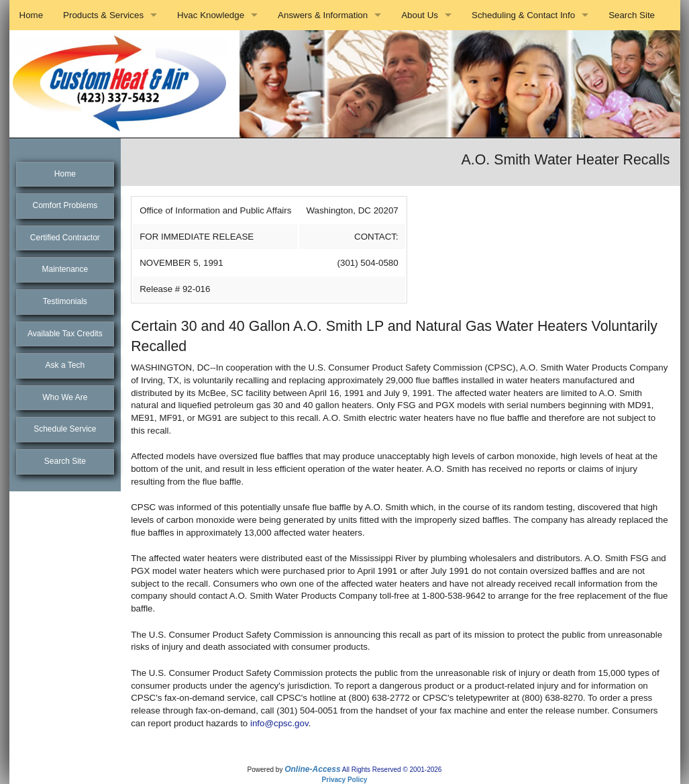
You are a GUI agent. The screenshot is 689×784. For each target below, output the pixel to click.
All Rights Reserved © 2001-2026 (392, 770)
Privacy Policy (345, 780)
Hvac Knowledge (211, 15)
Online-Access (312, 769)
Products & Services (103, 15)
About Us (420, 15)
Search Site (632, 15)
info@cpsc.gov (279, 723)
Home (32, 15)
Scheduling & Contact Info (523, 15)
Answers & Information (323, 15)
